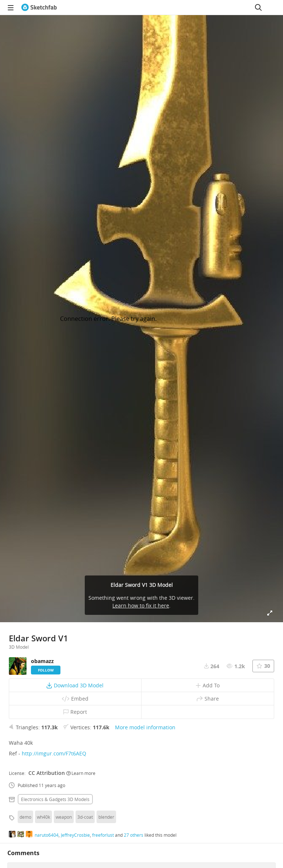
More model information (145, 727)
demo (25, 817)
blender (106, 817)
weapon (64, 817)
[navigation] (11, 7)
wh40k (43, 817)
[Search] (258, 7)
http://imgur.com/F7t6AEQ (54, 753)
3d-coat (85, 817)
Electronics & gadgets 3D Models (55, 799)
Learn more (81, 773)
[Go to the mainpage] (39, 7)
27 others (134, 835)
